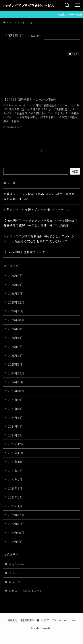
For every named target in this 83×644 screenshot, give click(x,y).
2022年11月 (16, 524)
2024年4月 (15, 426)
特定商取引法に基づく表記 (34, 620)
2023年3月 (15, 488)
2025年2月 (15, 355)
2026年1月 (15, 293)
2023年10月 (16, 462)
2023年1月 (15, 506)
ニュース (15, 582)
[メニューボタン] (78, 5)
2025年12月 (16, 302)
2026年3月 (15, 276)
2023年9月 (15, 471)
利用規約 (12, 620)
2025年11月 (16, 311)
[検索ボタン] (67, 5)
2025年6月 (15, 338)
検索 (75, 171)
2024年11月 (16, 382)
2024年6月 (15, 417)
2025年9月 (15, 329)
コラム (13, 573)
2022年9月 (15, 542)
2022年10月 (16, 533)
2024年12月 (16, 373)
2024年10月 (16, 391)
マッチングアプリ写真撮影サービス (28, 5)
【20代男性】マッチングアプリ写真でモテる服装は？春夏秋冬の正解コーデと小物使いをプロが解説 (40, 223)
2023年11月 (16, 453)
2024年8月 (15, 409)
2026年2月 (15, 285)
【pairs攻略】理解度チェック (24, 252)
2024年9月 (15, 400)
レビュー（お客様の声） (26, 591)
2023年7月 (15, 480)
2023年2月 (15, 497)
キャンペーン (18, 564)
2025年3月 (15, 347)
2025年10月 (16, 320)
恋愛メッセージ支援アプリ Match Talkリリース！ (38, 210)
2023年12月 (16, 444)
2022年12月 (16, 515)
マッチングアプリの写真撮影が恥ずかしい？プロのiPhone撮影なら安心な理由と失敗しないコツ (39, 239)
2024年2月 (15, 435)
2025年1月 (15, 364)
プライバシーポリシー (64, 620)
